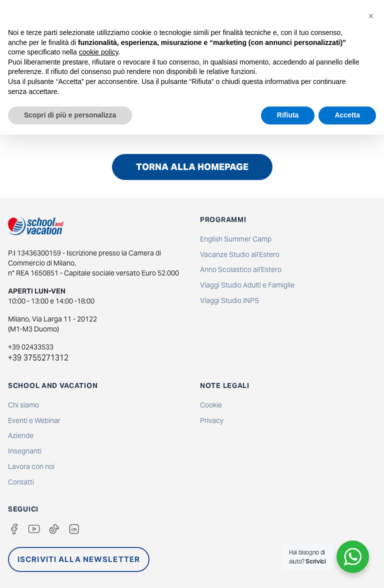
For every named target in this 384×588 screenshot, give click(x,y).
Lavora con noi (31, 466)
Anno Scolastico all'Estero (241, 269)
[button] (371, 16)
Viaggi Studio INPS (229, 300)
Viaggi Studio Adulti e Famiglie (247, 285)
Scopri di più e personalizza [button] (70, 115)
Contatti (21, 482)
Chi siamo (23, 405)
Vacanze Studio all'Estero (240, 254)
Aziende (21, 435)
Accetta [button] (347, 115)
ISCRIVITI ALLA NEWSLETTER (79, 559)
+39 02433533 (31, 347)
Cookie (211, 405)
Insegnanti (25, 451)
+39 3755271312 (38, 358)
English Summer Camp (236, 239)
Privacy (212, 420)
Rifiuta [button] (288, 115)
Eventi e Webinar (34, 420)
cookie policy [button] (99, 52)
